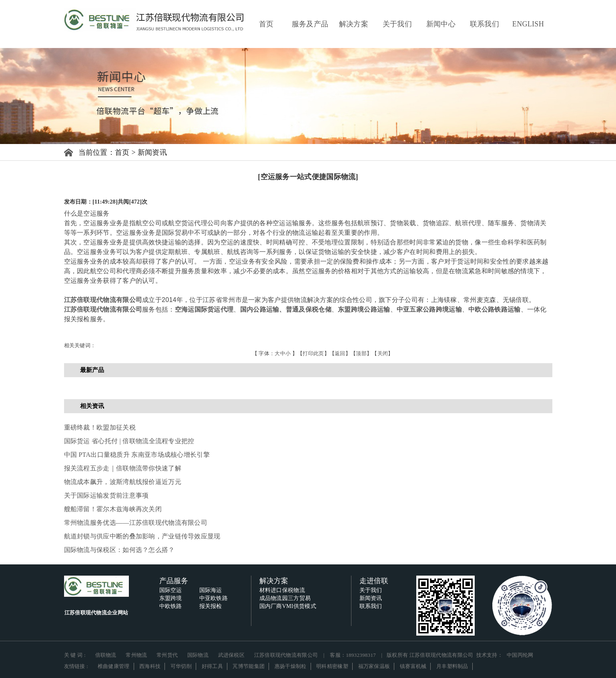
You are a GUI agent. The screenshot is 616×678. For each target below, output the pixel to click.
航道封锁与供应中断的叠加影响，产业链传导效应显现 (142, 536)
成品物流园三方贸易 (285, 598)
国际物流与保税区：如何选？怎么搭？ (119, 550)
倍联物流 (106, 655)
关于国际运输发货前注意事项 (106, 495)
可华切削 (181, 666)
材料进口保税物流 (282, 590)
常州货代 (167, 655)
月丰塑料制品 (452, 666)
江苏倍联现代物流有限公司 (103, 300)
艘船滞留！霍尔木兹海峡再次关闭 (113, 509)
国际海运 (211, 590)
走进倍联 (374, 581)
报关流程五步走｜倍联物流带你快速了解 (123, 468)
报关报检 (211, 606)
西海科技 (150, 666)
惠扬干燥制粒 (291, 666)
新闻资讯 (152, 152)
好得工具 (212, 666)
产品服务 (174, 581)
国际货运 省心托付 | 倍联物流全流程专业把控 (129, 441)
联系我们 (485, 24)
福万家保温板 (374, 666)
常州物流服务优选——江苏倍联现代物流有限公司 (136, 523)
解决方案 (354, 24)
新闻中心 (441, 24)
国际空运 (171, 590)
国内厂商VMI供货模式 (288, 606)
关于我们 (397, 24)
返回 (340, 353)
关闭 (383, 353)
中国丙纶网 (520, 655)
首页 (266, 24)
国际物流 (198, 655)
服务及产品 (310, 24)
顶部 (361, 353)
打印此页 (313, 353)
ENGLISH (528, 24)
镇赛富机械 (413, 666)
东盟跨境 (171, 598)
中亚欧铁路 (214, 598)
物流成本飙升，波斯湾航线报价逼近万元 (123, 482)
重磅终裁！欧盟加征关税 (100, 427)
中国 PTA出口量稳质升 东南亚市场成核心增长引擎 (137, 455)
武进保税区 (232, 655)
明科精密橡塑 (332, 666)
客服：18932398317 (353, 655)
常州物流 (136, 655)
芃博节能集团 (249, 666)
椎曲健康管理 (114, 666)
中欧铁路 (171, 606)
